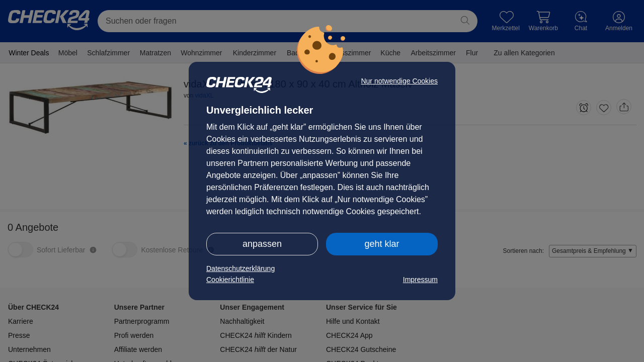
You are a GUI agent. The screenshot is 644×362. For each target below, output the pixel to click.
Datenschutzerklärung (240, 268)
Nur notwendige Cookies (399, 81)
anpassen (262, 244)
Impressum (420, 280)
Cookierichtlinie (230, 280)
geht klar (382, 244)
